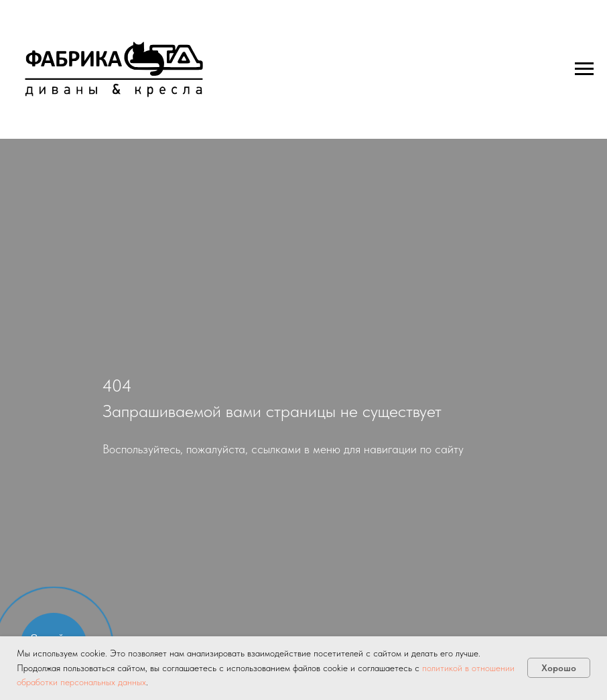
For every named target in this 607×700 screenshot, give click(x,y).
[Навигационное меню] (584, 69)
